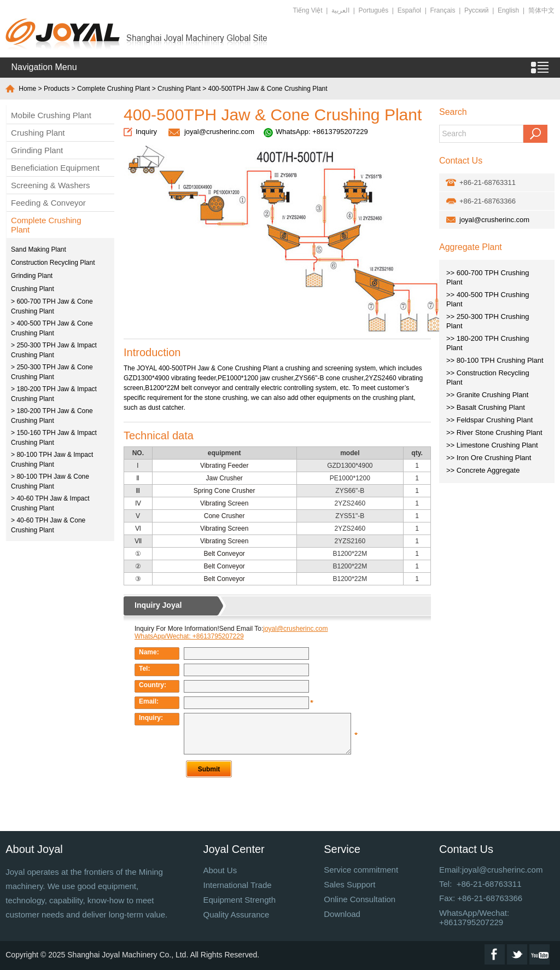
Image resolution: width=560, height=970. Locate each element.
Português (374, 10)
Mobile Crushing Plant (51, 115)
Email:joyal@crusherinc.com (491, 870)
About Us (220, 870)
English (508, 10)
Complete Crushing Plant (113, 89)
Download (342, 914)
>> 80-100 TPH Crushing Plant (495, 360)
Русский (477, 10)
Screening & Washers (51, 185)
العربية (340, 10)
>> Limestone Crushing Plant (492, 445)
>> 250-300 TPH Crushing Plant (488, 321)
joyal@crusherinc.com (219, 132)
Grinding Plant (37, 150)
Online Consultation (360, 899)
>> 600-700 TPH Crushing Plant (488, 277)
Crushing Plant (179, 89)
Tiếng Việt (308, 10)
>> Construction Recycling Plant (488, 377)
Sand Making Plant (39, 249)
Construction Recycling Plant (53, 263)
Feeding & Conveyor (48, 203)
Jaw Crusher (224, 478)
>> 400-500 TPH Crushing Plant (488, 299)
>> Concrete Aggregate (483, 470)
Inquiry (146, 132)
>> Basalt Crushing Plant (486, 407)
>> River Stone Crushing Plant (494, 432)
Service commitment (361, 870)
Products (57, 89)
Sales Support (349, 884)
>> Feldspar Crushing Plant (489, 420)
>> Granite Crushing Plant (487, 395)
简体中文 (541, 10)
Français (442, 10)
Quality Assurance (236, 914)
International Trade (237, 885)
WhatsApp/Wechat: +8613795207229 (474, 917)
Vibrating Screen (224, 503)
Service (342, 849)
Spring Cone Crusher (224, 491)
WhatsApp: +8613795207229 (322, 132)
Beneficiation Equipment (55, 168)
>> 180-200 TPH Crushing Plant (488, 343)
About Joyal (34, 849)
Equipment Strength (239, 900)
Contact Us (466, 849)
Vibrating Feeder (224, 466)
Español (409, 10)
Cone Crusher (224, 516)
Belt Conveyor (224, 554)
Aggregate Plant (471, 247)
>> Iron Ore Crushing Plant (489, 458)
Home (27, 89)
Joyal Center (234, 849)
